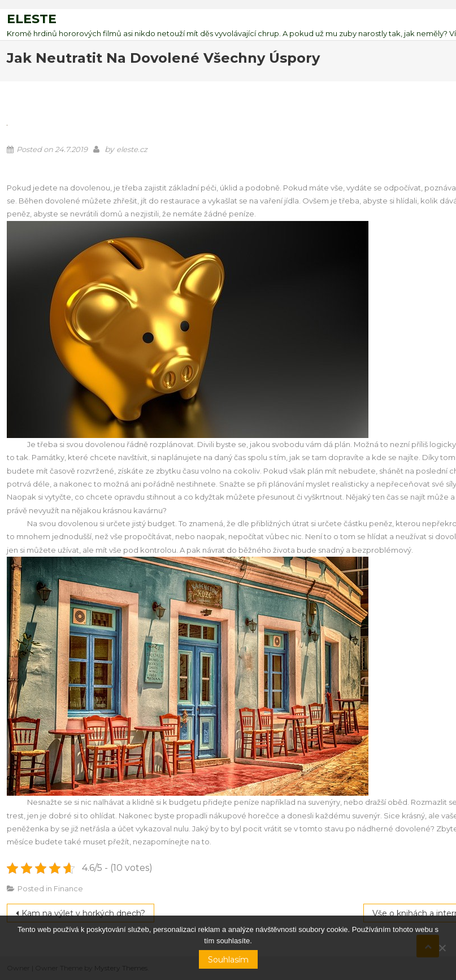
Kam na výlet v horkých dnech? (83, 913)
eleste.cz (132, 149)
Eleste (32, 19)
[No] (442, 948)
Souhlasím (228, 960)
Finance (68, 888)
